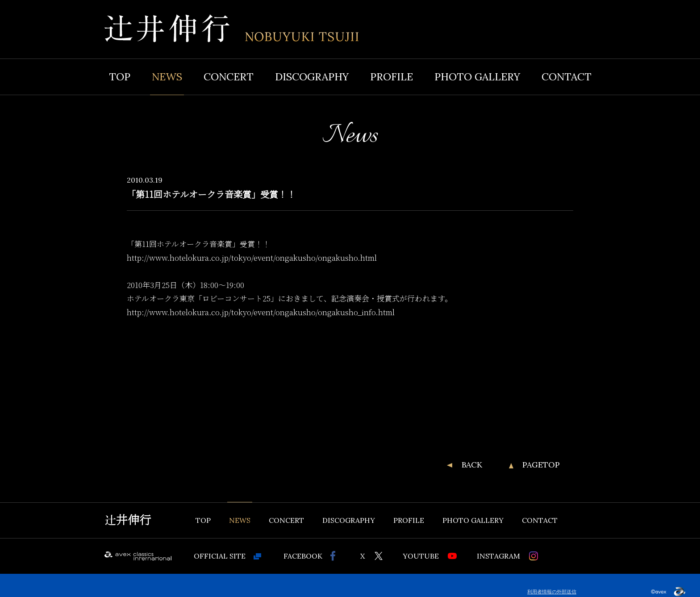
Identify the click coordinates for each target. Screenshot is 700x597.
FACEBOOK (303, 556)
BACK (472, 465)
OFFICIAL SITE (220, 556)
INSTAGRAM (498, 556)
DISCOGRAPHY (312, 77)
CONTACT (567, 77)
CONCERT (229, 77)
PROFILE (392, 77)
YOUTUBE (421, 556)
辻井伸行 (128, 520)
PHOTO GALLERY (477, 77)
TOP (120, 77)
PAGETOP (541, 465)
